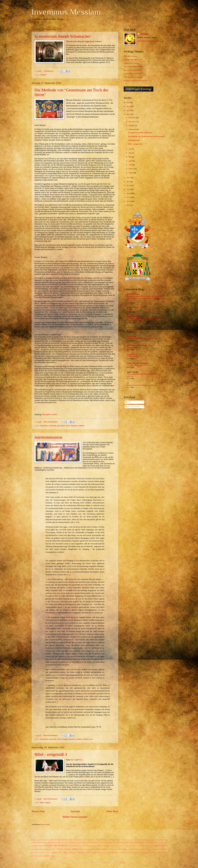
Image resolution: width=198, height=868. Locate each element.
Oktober (132, 126)
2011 (128, 205)
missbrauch (128, 846)
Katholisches (131, 336)
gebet (107, 842)
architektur (45, 840)
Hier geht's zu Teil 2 (50, 414)
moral (141, 846)
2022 (128, 106)
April (131, 161)
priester (105, 849)
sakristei (131, 849)
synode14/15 (57, 852)
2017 (128, 182)
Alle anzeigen (163, 391)
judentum (34, 846)
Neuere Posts (38, 811)
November (133, 122)
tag (65, 852)
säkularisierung (140, 849)
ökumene (74, 426)
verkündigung (112, 852)
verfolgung (101, 853)
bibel (42, 803)
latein (89, 846)
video (130, 853)
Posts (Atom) (45, 824)
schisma (79, 739)
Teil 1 (73, 760)
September (133, 129)
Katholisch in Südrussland (137, 345)
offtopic (60, 849)
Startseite (75, 811)
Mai (130, 157)
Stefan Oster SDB (133, 316)
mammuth (107, 863)
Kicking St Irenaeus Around (136, 330)
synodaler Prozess (44, 853)
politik (98, 849)
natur (33, 849)
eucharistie (53, 426)
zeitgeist (48, 803)
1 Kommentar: (49, 71)
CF (128, 383)
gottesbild (134, 842)
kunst (85, 846)
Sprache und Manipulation (133, 67)
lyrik (112, 846)
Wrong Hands (132, 354)
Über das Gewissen (131, 56)
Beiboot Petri (132, 308)
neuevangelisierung (42, 849)
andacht (33, 840)
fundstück (102, 843)
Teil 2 (81, 760)
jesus (165, 842)
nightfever (53, 849)
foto (62, 843)
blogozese (77, 840)
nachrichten (160, 845)
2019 (128, 178)
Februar (132, 169)
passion (82, 849)
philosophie (90, 849)
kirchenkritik (61, 845)
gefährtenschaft (115, 843)
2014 (128, 193)
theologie (72, 852)
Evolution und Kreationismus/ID (135, 81)
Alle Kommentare (133, 407)
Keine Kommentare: (51, 422)
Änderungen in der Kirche (133, 74)
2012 (128, 201)
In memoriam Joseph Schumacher (62, 36)
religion (125, 849)
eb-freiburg (162, 840)
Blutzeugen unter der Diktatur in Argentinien (142, 385)
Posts (128, 402)
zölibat (52, 856)
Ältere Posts (112, 811)
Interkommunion (48, 437)
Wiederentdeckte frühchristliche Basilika (140, 338)
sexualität (163, 849)
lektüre (100, 846)
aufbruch (53, 840)
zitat (91, 739)
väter (94, 852)
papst (75, 849)
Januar (131, 173)
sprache (34, 852)
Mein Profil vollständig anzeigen (149, 41)
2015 (128, 189)
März (131, 165)
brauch (85, 840)
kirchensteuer (73, 846)
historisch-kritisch (152, 842)
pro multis (118, 849)
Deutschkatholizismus (127, 840)
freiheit (84, 842)
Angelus (129, 310)
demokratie (92, 840)
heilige (142, 842)
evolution (44, 842)
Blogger (123, 863)
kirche (60, 739)
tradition (81, 852)
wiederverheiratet (149, 852)
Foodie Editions (132, 356)
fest (49, 842)
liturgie (65, 739)
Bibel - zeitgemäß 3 (51, 754)
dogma (152, 840)
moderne (135, 846)
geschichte (61, 426)
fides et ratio (56, 842)
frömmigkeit (93, 842)
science (155, 849)
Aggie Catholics (133, 372)
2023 (128, 103)
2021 (128, 110)
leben (94, 846)
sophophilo (144, 34)
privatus (111, 849)
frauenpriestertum (75, 842)
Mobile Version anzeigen (75, 817)
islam (160, 842)
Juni (130, 153)
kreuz (80, 846)
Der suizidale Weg (111, 840)
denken (99, 840)
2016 (128, 185)
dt (156, 840)
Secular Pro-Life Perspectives (138, 363)
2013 (128, 197)
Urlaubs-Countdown (134, 347)
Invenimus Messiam (66, 12)
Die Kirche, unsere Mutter (133, 70)
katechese (42, 846)
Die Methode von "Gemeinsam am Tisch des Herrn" (147, 136)
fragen (66, 842)
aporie (39, 840)
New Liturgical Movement (137, 327)
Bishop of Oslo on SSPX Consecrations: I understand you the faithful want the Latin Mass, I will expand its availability (145, 298)
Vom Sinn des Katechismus (133, 77)
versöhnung (123, 853)
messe (68, 426)
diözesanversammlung (142, 840)
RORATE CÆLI (133, 294)
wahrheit (43, 75)
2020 (128, 114)
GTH (110, 100)
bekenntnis (44, 426)
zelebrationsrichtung (37, 856)
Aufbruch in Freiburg (131, 63)
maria (117, 846)
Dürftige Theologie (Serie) (133, 60)
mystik (151, 846)
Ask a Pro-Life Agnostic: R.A (137, 365)
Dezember (132, 118)
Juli (130, 149)
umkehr (88, 853)
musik (146, 846)
